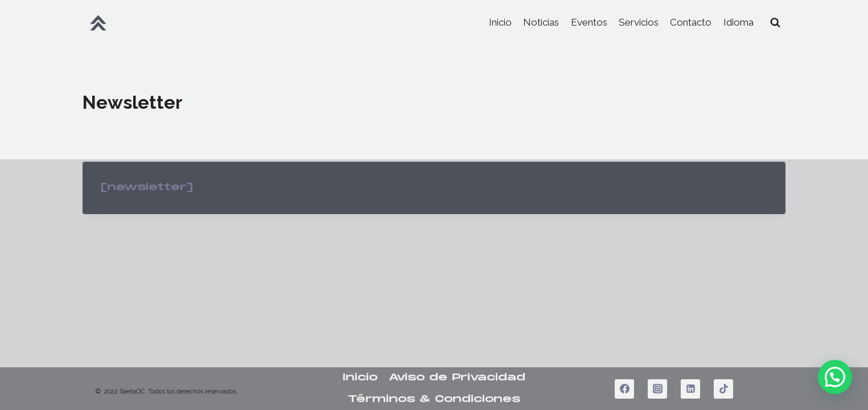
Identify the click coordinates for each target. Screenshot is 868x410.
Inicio (500, 22)
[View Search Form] (775, 23)
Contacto (691, 22)
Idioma (739, 22)
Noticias (541, 22)
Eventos (589, 22)
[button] (835, 377)
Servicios (639, 22)
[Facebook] (624, 389)
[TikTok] (723, 389)
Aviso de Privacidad (457, 378)
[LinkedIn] (690, 389)
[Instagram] (657, 389)
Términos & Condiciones (434, 399)
